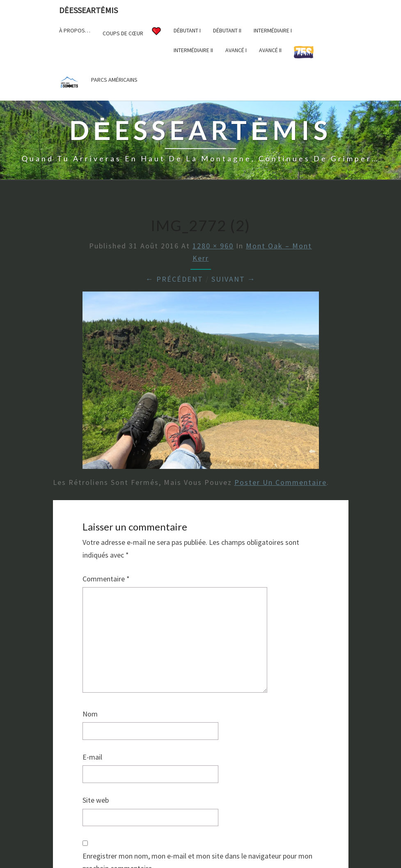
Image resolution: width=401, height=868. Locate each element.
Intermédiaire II (193, 50)
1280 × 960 (213, 246)
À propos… (75, 30)
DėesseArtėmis (88, 10)
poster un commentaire (281, 482)
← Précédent (174, 279)
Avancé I (236, 50)
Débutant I (187, 30)
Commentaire (106, 579)
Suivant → (234, 279)
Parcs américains (114, 80)
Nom (90, 714)
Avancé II (270, 50)
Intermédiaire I (273, 30)
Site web (96, 800)
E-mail (92, 757)
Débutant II (227, 30)
